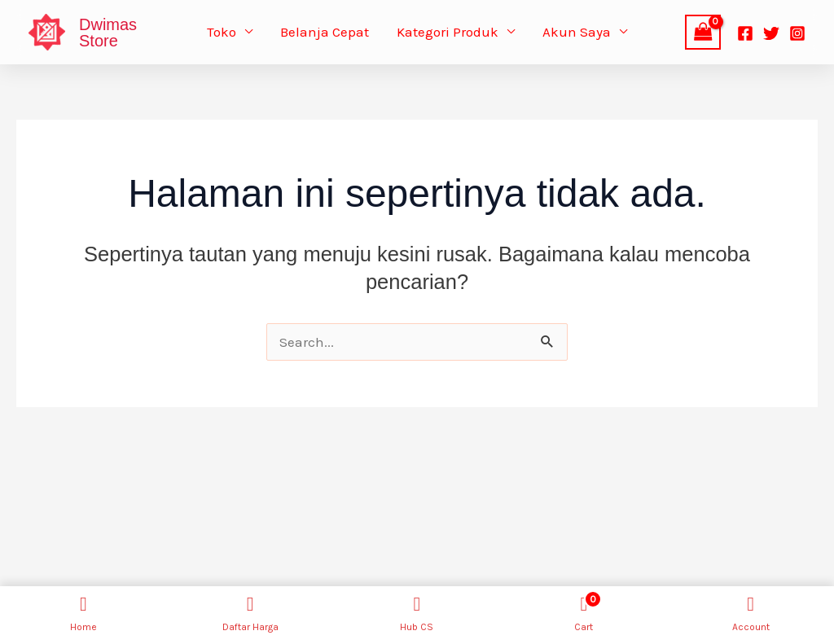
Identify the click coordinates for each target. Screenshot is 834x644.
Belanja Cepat (325, 32)
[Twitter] (771, 33)
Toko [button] (222, 32)
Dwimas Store (108, 33)
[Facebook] (745, 33)
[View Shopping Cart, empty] (703, 32)
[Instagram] (797, 33)
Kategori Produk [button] (448, 32)
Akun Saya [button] (577, 32)
